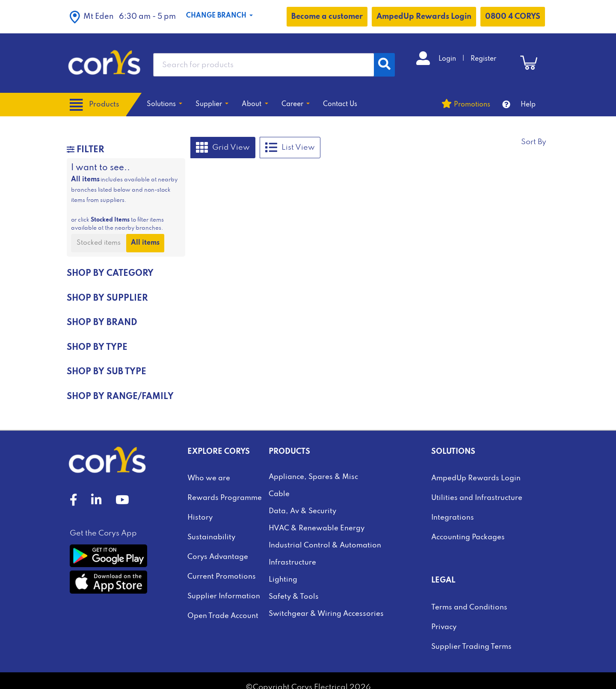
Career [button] (293, 104)
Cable (279, 494)
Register (483, 59)
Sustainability (211, 537)
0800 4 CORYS (513, 17)
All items (145, 243)
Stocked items (99, 243)
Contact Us (340, 104)
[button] (123, 17)
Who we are (209, 478)
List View (290, 148)
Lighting (283, 580)
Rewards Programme (225, 498)
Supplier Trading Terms (471, 647)
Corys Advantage (218, 557)
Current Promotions (222, 577)
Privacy (444, 627)
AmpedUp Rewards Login (424, 17)
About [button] (252, 104)
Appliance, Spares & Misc (313, 477)
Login (448, 59)
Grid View (223, 148)
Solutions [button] (162, 104)
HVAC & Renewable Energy (317, 528)
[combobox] (264, 65)
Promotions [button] (472, 105)
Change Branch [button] (217, 16)
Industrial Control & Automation (325, 546)
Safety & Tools (294, 597)
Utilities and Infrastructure (477, 498)
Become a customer (327, 17)
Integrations (453, 518)
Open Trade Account (223, 616)
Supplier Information (224, 596)
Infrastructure (292, 563)
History (200, 518)
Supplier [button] (210, 104)
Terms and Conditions (469, 608)
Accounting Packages (468, 537)
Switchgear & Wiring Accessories (326, 614)
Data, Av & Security (302, 511)
